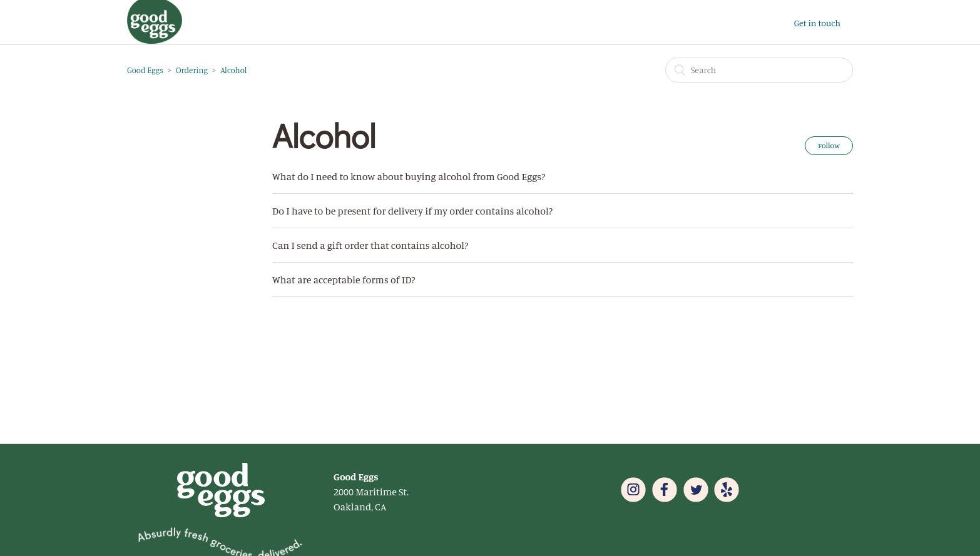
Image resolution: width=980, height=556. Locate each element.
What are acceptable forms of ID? (344, 280)
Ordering (192, 70)
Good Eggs (145, 70)
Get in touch (817, 23)
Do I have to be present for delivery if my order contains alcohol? (412, 211)
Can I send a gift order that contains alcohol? (370, 245)
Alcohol (233, 70)
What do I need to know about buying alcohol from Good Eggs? (409, 176)
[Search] (759, 70)
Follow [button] (829, 145)
